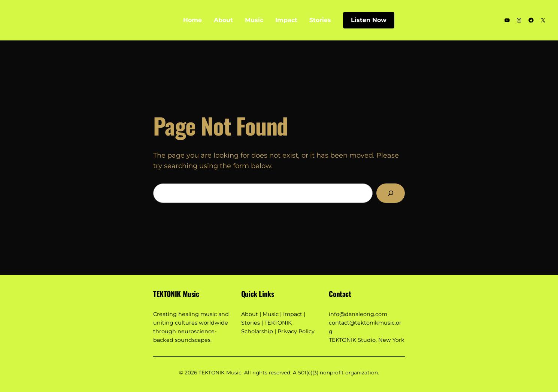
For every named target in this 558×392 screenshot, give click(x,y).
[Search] (391, 193)
